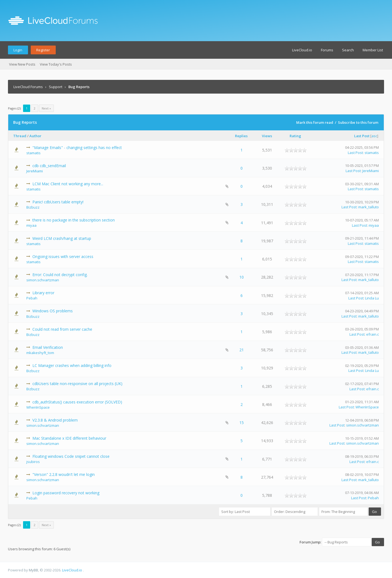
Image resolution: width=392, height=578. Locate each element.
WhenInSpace (38, 407)
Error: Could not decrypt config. (60, 275)
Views (267, 136)
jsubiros (33, 462)
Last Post (362, 136)
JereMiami (35, 171)
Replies (241, 136)
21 (242, 350)
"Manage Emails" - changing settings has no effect (77, 148)
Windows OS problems (53, 311)
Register (43, 50)
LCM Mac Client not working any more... (68, 184)
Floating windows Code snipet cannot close (71, 456)
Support (56, 87)
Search (348, 50)
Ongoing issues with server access (63, 256)
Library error (43, 293)
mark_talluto (369, 207)
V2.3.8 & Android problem (55, 420)
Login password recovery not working (66, 493)
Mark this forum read (315, 122)
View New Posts (22, 64)
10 (242, 277)
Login (18, 50)
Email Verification (48, 347)
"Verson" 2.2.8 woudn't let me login (64, 474)
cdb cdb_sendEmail (49, 166)
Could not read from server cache (62, 329)
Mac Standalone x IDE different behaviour (69, 438)
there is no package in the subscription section (74, 220)
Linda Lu (372, 298)
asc (374, 136)
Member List (373, 50)
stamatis (33, 153)
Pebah (32, 298)
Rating (295, 136)
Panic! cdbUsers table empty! (58, 202)
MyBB (33, 570)
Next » (46, 108)
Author (35, 136)
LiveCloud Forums (28, 87)
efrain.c (373, 334)
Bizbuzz (33, 207)
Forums (327, 50)
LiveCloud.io (302, 50)
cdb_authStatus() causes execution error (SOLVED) (77, 402)
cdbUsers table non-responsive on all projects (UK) (77, 384)
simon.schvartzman (43, 280)
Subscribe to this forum (358, 122)
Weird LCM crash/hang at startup (62, 238)
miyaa (31, 225)
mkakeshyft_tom (40, 353)
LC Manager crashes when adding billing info (72, 365)
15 (242, 423)
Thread (20, 136)
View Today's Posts (56, 64)
